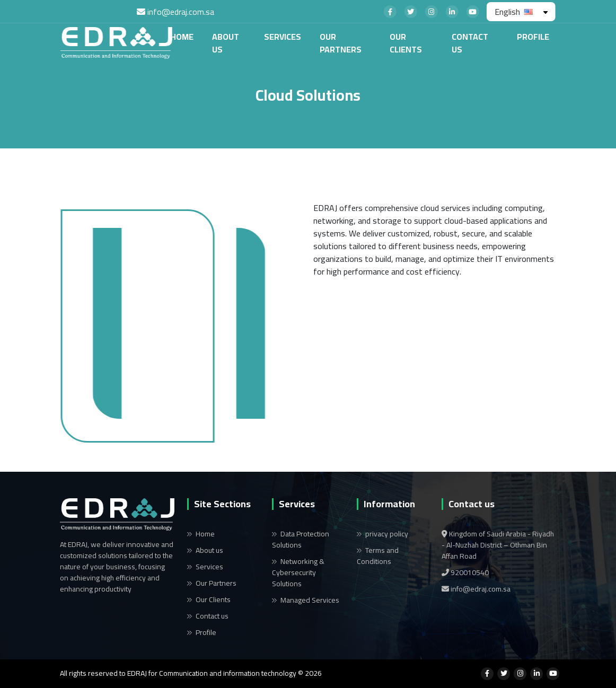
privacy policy (387, 534)
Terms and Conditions (378, 556)
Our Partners (331, 43)
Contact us (460, 43)
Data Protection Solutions (301, 539)
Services (273, 37)
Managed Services (310, 600)
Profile (523, 37)
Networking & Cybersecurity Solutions (298, 572)
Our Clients (396, 43)
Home (172, 37)
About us (216, 43)
